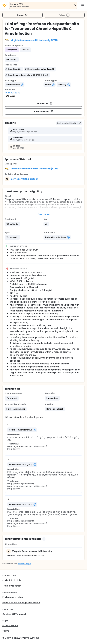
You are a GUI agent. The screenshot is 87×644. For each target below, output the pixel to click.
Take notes (44, 104)
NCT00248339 (12, 93)
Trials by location (12, 586)
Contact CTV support (14, 614)
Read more (44, 214)
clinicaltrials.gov (24, 564)
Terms (6, 631)
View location (44, 111)
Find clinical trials (12, 580)
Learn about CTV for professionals (21, 603)
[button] (12, 59)
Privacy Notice (10, 625)
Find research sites (13, 597)
